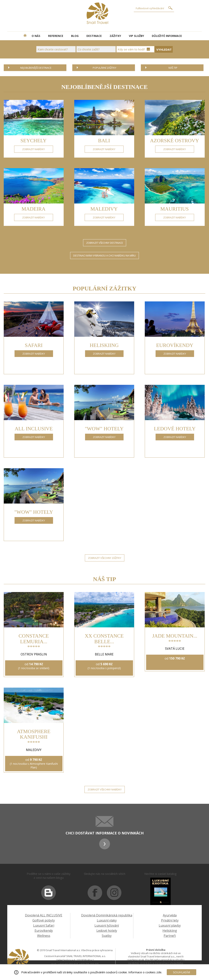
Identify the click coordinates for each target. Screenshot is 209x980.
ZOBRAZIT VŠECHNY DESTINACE (105, 243)
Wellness (44, 936)
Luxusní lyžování (107, 925)
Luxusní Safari (44, 925)
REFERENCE (56, 36)
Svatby (107, 936)
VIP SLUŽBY (136, 36)
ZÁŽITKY (115, 36)
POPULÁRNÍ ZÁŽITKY (104, 68)
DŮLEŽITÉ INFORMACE (167, 36)
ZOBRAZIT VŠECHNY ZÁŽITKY (105, 558)
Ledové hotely (107, 931)
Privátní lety (170, 920)
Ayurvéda (170, 915)
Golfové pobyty (44, 920)
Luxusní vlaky (107, 920)
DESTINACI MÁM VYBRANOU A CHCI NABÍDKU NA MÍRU (104, 255)
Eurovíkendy (44, 931)
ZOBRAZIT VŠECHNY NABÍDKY (105, 789)
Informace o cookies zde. (145, 972)
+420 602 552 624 (68, 964)
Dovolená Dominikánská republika (107, 915)
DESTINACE (94, 36)
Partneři (170, 936)
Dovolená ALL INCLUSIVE (44, 915)
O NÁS (36, 36)
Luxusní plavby (170, 925)
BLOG (75, 36)
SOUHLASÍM (181, 972)
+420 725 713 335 (89, 964)
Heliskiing (170, 931)
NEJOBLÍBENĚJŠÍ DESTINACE (36, 68)
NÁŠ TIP (173, 68)
